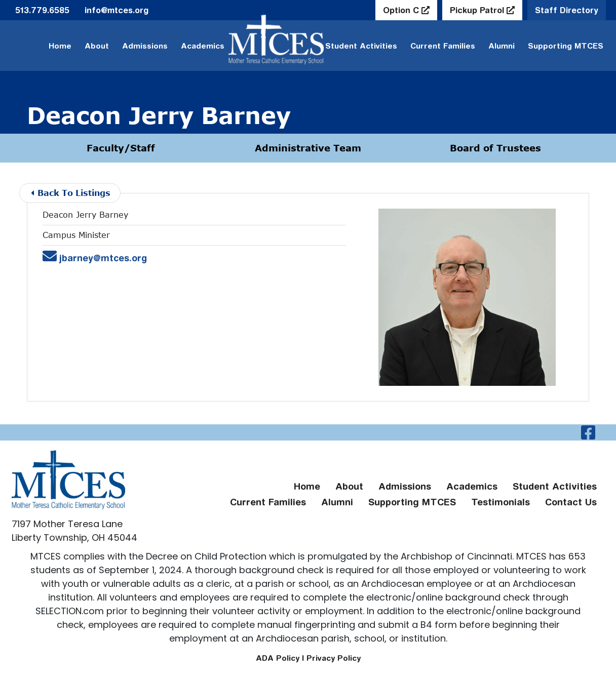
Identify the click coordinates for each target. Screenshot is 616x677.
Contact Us (571, 502)
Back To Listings (71, 193)
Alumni (502, 46)
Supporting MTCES (566, 46)
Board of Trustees (495, 148)
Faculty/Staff (121, 148)
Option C (402, 10)
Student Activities (555, 486)
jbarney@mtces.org (95, 258)
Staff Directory (567, 10)
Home (60, 46)
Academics (203, 46)
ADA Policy (278, 658)
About (97, 46)
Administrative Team (308, 148)
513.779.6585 (42, 10)
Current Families (443, 46)
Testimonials (500, 502)
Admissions (145, 46)
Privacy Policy (334, 658)
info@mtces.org (117, 10)
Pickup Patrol (478, 10)
